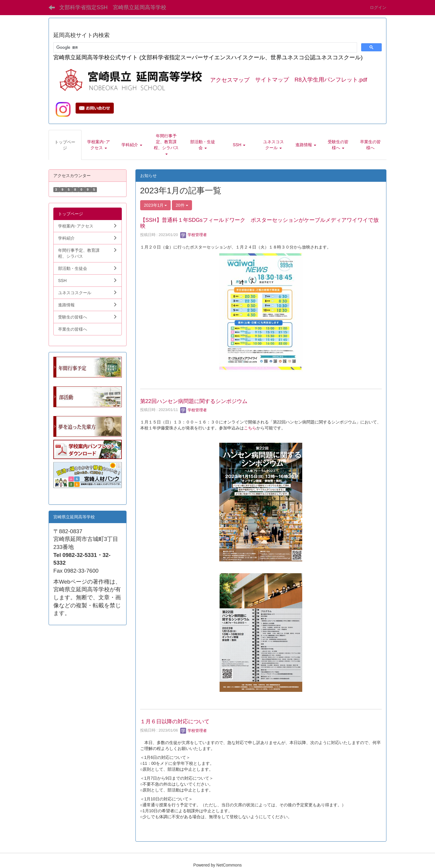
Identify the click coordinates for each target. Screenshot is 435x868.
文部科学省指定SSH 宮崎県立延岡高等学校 (113, 7)
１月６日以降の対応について (175, 722)
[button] (99, 145)
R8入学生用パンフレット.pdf (331, 80)
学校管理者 (194, 235)
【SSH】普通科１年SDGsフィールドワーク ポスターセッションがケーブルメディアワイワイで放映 (259, 223)
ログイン (378, 7)
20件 (182, 205)
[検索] (205, 48)
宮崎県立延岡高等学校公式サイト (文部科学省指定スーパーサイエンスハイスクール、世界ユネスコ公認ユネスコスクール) (208, 57)
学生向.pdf (63, 494)
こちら (250, 428)
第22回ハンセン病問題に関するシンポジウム (194, 401)
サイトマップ (272, 80)
